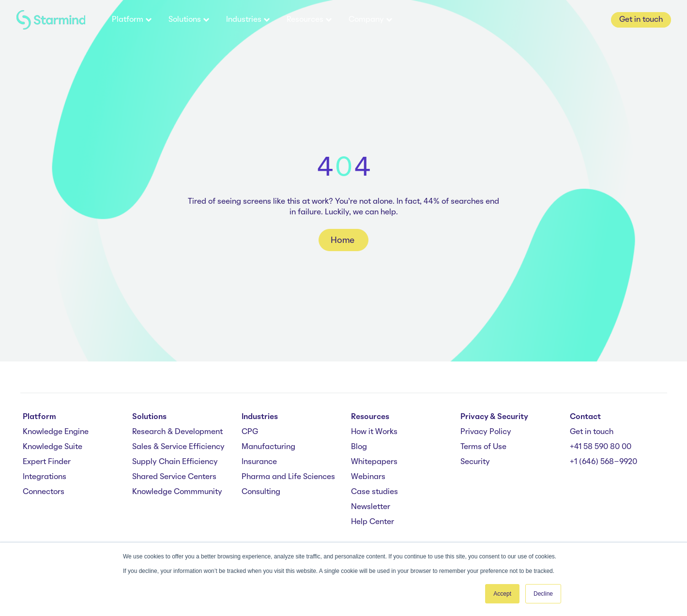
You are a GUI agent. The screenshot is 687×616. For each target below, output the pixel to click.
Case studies (374, 492)
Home (343, 240)
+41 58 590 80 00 (601, 447)
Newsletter (371, 507)
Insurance (259, 462)
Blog (359, 447)
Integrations (45, 477)
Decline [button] (543, 594)
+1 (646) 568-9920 (603, 462)
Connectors (44, 492)
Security (475, 462)
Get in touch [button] (641, 20)
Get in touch (592, 432)
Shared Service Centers (174, 477)
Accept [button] (502, 594)
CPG (250, 432)
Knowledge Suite (53, 447)
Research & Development (177, 432)
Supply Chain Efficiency (175, 462)
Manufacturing (268, 447)
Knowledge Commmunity (177, 492)
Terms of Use (483, 447)
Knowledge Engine (56, 432)
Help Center (373, 522)
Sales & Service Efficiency (178, 447)
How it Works (374, 432)
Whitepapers (374, 462)
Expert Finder (47, 462)
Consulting (261, 492)
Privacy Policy (486, 432)
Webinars (368, 477)
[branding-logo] (51, 20)
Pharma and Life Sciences (288, 477)
